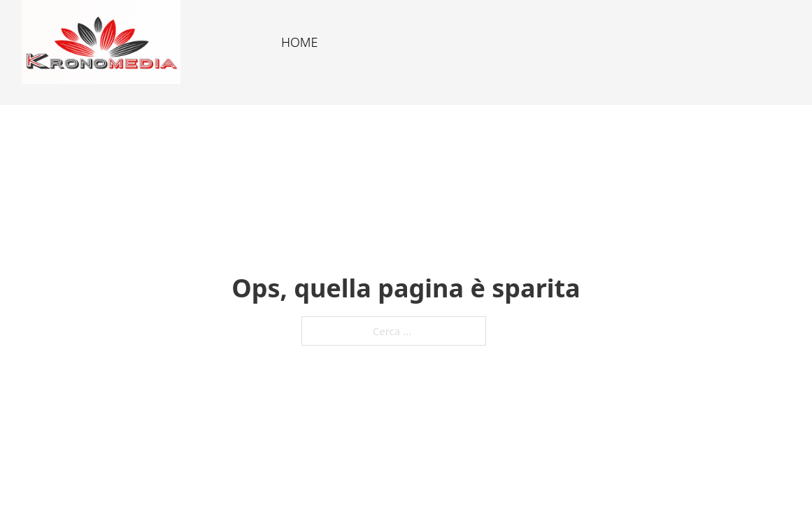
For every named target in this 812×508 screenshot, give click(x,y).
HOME (299, 42)
